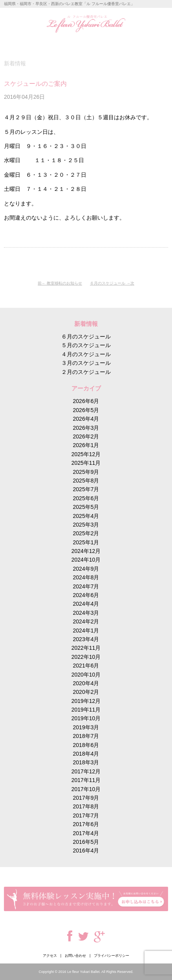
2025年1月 (86, 542)
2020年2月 (86, 692)
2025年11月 (86, 463)
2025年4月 (86, 516)
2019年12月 (86, 701)
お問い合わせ (75, 956)
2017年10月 (86, 789)
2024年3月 (86, 613)
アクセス (50, 956)
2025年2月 (86, 533)
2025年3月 (86, 525)
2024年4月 (86, 604)
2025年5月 (86, 507)
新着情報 (15, 63)
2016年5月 (86, 842)
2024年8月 (86, 577)
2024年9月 (86, 569)
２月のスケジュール (86, 372)
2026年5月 (86, 410)
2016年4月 (86, 851)
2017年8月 (86, 806)
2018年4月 (86, 754)
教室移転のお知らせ (64, 283)
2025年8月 (86, 481)
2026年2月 (86, 436)
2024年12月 (86, 551)
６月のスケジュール (108, 283)
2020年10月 (86, 675)
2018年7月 (86, 736)
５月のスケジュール (86, 345)
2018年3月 (86, 762)
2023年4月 (86, 639)
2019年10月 (86, 718)
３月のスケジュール (86, 363)
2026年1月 (86, 445)
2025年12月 (86, 454)
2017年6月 (86, 824)
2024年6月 (86, 595)
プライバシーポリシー (112, 956)
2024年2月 (86, 621)
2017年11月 (86, 780)
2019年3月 (86, 727)
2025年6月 (86, 498)
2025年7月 (86, 489)
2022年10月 (86, 657)
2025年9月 (86, 472)
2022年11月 (86, 648)
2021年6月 (86, 666)
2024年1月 (86, 631)
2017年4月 (86, 833)
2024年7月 (86, 586)
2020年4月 (86, 683)
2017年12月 (86, 771)
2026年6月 (86, 401)
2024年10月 (86, 560)
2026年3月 (86, 428)
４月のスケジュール (86, 354)
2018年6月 (86, 745)
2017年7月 (86, 815)
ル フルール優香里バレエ (86, 24)
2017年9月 (86, 798)
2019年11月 (86, 710)
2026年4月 (86, 419)
